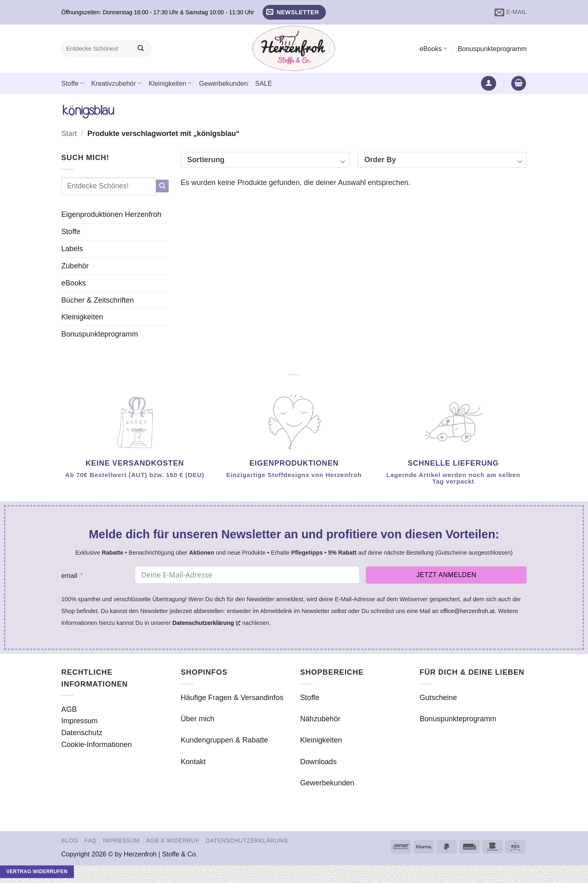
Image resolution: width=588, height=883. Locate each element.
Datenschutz (82, 733)
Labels (72, 249)
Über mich (198, 719)
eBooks (433, 48)
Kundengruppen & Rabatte (225, 740)
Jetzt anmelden (447, 575)
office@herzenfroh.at (468, 611)
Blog (70, 841)
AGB (69, 709)
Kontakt (193, 762)
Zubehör (75, 266)
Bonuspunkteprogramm (492, 49)
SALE (264, 83)
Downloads (318, 762)
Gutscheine (438, 698)
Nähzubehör (320, 719)
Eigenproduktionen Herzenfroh (111, 214)
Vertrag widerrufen (37, 872)
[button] (294, 12)
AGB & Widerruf (173, 841)
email (69, 575)
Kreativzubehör (116, 83)
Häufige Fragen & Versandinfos (232, 698)
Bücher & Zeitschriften (98, 300)
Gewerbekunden (223, 83)
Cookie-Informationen (97, 745)
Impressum (79, 721)
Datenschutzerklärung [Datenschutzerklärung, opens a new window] (206, 623)
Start (69, 134)
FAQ (91, 841)
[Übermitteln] (141, 49)
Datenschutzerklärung (247, 841)
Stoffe (72, 83)
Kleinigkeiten (170, 83)
